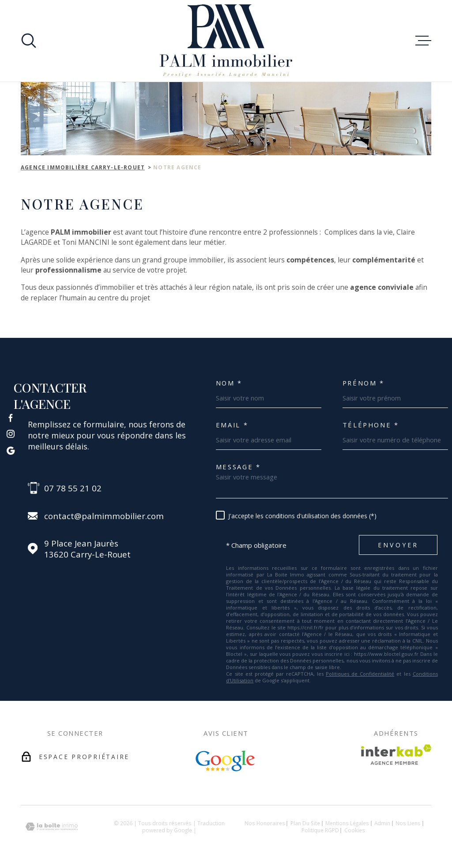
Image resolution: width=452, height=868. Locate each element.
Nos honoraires (265, 823)
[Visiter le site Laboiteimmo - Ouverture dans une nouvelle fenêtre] (52, 827)
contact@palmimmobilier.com (104, 516)
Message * (238, 467)
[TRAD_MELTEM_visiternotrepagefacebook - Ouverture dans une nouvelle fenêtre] (10, 417)
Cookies (355, 831)
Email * (232, 425)
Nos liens (408, 823)
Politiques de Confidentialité (360, 674)
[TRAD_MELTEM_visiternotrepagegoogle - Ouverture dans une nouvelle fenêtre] (10, 451)
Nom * (229, 383)
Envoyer (398, 545)
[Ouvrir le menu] (423, 41)
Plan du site (305, 823)
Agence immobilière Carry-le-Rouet (83, 167)
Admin (382, 823)
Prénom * (363, 383)
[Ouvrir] (29, 41)
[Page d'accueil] (226, 41)
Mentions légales (347, 823)
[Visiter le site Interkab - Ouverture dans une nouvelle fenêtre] (396, 755)
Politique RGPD (320, 830)
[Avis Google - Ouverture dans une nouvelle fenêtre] (226, 761)
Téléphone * (371, 425)
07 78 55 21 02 (73, 488)
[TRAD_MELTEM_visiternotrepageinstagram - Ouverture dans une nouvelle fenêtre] (10, 434)
